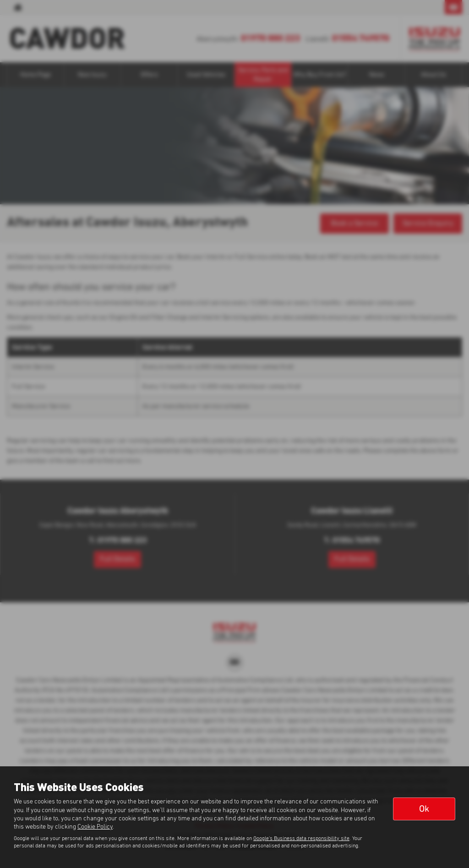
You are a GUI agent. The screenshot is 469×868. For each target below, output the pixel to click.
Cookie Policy (95, 827)
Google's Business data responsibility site (301, 839)
